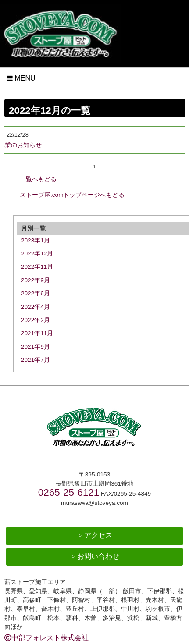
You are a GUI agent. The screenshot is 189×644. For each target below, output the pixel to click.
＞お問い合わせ (95, 556)
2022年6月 (36, 293)
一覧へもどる (38, 179)
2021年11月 (37, 333)
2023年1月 (36, 240)
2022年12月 (37, 254)
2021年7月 (36, 360)
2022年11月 (37, 267)
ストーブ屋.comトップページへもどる (72, 195)
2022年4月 (36, 307)
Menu (21, 78)
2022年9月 (36, 280)
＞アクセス (95, 535)
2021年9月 (36, 347)
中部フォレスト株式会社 (46, 638)
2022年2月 (36, 320)
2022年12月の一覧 (50, 110)
